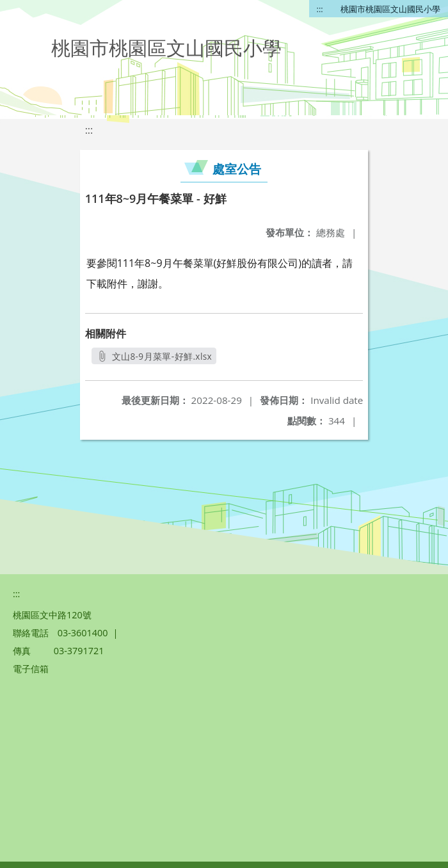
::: (320, 9)
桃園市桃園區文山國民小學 (390, 9)
